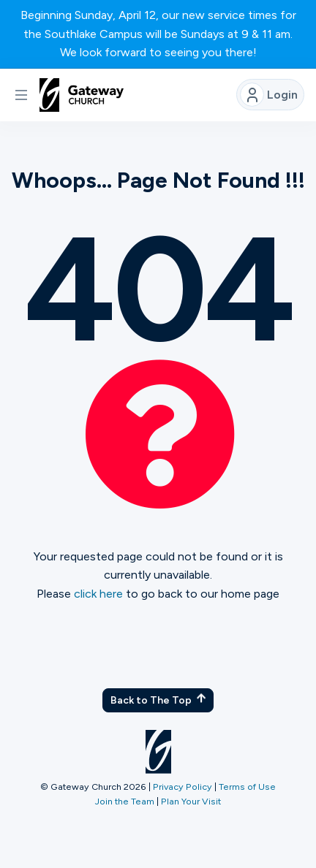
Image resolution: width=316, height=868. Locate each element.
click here (98, 594)
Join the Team (125, 801)
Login (269, 95)
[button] (21, 95)
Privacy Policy (183, 787)
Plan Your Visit (191, 801)
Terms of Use (247, 787)
